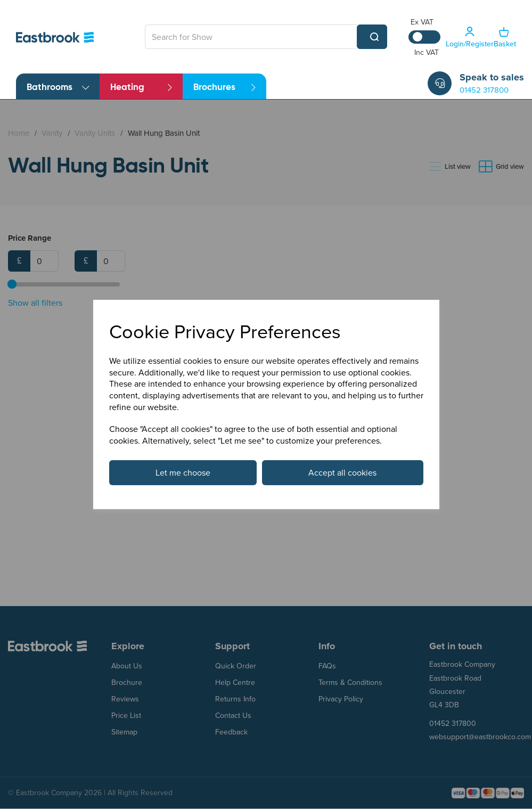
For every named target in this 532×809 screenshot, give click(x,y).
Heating (141, 88)
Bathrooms (58, 88)
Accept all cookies (342, 472)
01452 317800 (484, 90)
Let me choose (183, 472)
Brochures (224, 88)
